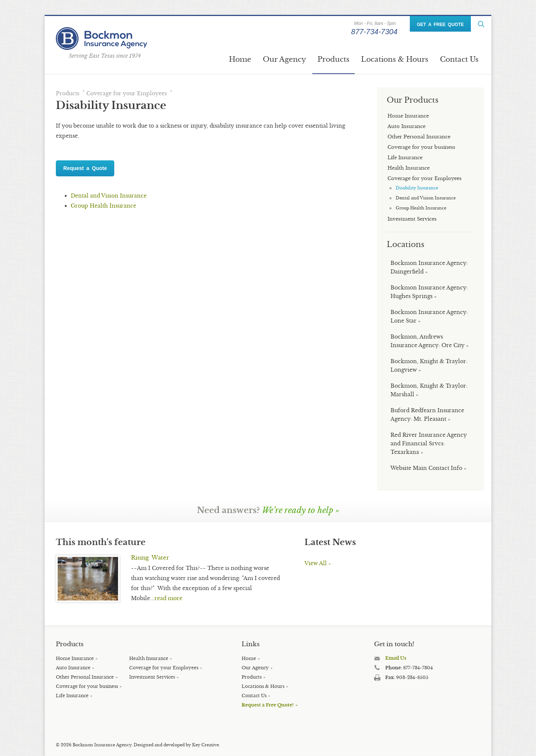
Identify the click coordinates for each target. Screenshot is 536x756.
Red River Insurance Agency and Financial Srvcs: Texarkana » (429, 443)
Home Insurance (75, 658)
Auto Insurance (73, 668)
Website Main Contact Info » (428, 468)
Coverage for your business (87, 686)
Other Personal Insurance (85, 677)
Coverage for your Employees (127, 93)
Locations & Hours (395, 59)
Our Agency (284, 59)
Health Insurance (149, 658)
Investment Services (152, 677)
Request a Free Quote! (268, 705)
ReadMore (481, 24)
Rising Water (150, 558)
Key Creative (205, 745)
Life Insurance (72, 696)
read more (168, 598)
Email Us (396, 658)
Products (334, 59)
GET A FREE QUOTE (440, 25)
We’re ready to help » (301, 510)
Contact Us (459, 59)
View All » (318, 563)
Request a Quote (85, 168)
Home (240, 59)
